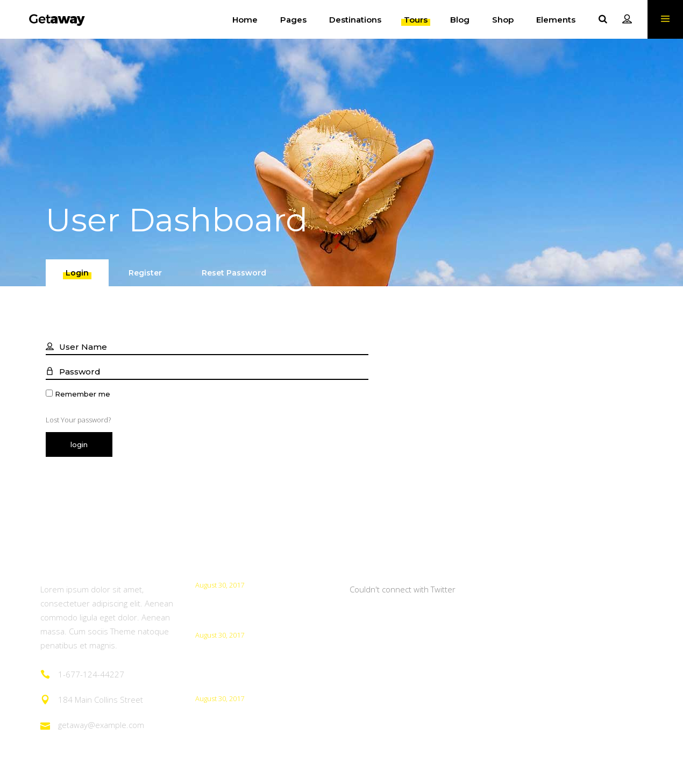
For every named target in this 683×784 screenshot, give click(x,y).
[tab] (77, 273)
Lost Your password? (78, 420)
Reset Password (234, 273)
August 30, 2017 (220, 585)
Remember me (83, 394)
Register (145, 273)
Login (77, 273)
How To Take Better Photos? (252, 601)
